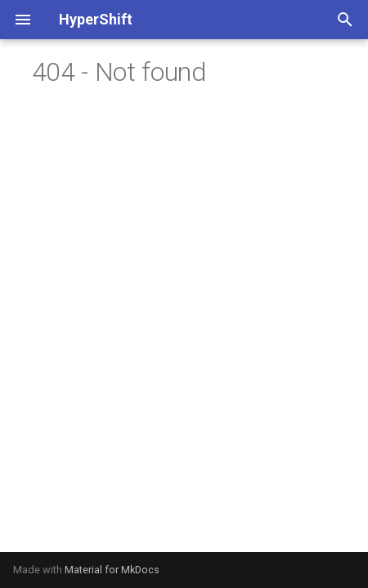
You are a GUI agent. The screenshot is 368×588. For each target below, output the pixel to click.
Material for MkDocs (112, 570)
